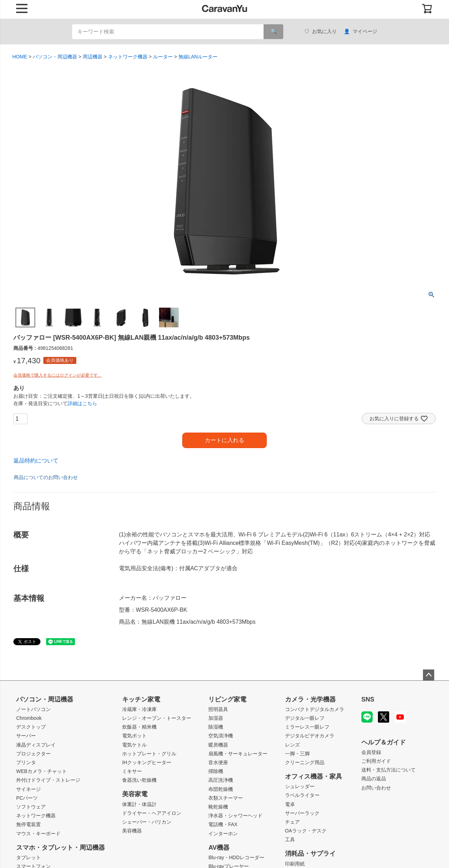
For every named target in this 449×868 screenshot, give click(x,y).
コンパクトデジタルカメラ (315, 709)
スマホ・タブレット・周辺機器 (61, 848)
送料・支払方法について (388, 770)
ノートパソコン (33, 709)
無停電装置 (29, 824)
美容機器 (132, 831)
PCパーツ (27, 798)
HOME (20, 57)
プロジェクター (33, 754)
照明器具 (218, 709)
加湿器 (216, 718)
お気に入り (321, 32)
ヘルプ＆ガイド (384, 742)
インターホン (223, 834)
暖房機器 (218, 745)
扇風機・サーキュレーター (238, 754)
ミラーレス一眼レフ (307, 727)
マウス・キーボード (38, 834)
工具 (290, 839)
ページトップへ (429, 675)
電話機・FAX (223, 824)
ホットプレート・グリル (149, 754)
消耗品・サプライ (310, 854)
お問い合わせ (376, 788)
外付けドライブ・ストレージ (48, 780)
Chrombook (29, 718)
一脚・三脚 (297, 754)
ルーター (163, 57)
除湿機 (216, 727)
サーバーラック (302, 813)
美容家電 (135, 794)
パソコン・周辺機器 (55, 57)
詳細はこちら (82, 403)
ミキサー (132, 771)
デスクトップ (31, 727)
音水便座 (218, 762)
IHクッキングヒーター (147, 762)
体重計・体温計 (139, 804)
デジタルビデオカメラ (310, 736)
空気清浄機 (221, 736)
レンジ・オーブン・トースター (157, 718)
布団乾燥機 (221, 789)
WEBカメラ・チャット (42, 771)
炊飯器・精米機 (139, 727)
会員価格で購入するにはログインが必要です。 (58, 375)
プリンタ (26, 762)
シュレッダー (300, 786)
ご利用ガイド (376, 761)
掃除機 (216, 771)
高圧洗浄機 (221, 780)
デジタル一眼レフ (305, 718)
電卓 (290, 804)
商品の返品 (374, 779)
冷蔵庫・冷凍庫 (139, 709)
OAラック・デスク (306, 831)
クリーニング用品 (305, 762)
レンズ (292, 745)
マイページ (361, 32)
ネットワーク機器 (128, 57)
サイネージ (29, 789)
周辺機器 (93, 57)
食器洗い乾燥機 (139, 780)
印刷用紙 (295, 864)
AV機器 (219, 848)
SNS (368, 699)
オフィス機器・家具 (314, 776)
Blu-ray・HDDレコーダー (236, 857)
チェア (292, 822)
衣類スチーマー (226, 798)
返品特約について (36, 461)
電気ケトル (134, 745)
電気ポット (134, 736)
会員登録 (371, 752)
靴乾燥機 (218, 807)
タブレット (29, 857)
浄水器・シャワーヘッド (235, 816)
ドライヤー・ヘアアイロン (152, 813)
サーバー (26, 736)
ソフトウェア (31, 807)
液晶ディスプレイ (36, 745)
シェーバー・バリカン (147, 822)
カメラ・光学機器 (310, 699)
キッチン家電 (141, 699)
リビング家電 (227, 699)
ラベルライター (302, 795)
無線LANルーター (198, 57)
